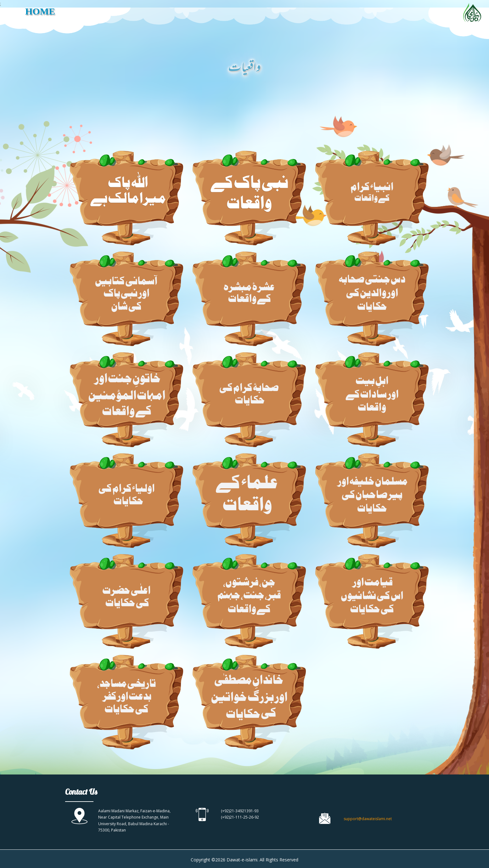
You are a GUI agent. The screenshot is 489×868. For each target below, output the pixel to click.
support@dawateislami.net (368, 819)
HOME (40, 11)
